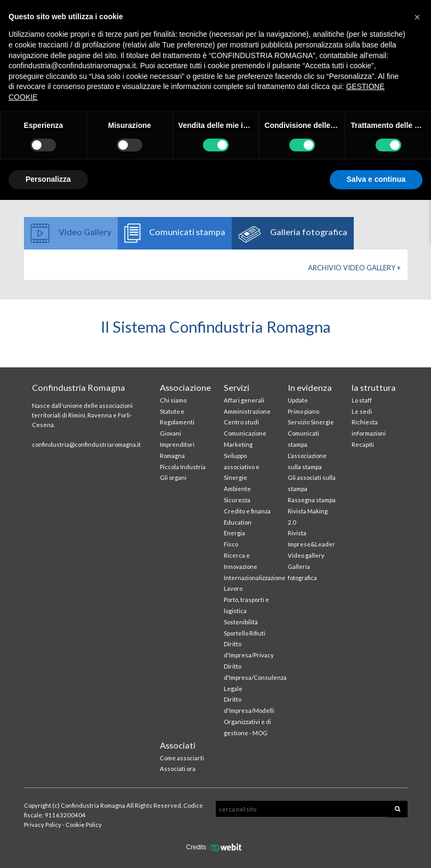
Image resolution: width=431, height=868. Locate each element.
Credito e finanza (247, 511)
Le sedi (362, 411)
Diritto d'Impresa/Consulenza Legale (255, 677)
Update (298, 400)
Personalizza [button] (48, 179)
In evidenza (310, 387)
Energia (234, 533)
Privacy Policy (43, 825)
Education (238, 522)
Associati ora (178, 769)
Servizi (237, 387)
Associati (178, 745)
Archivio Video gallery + (354, 268)
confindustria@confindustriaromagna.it (86, 444)
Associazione (185, 387)
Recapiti (363, 444)
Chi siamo (173, 400)
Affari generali (244, 400)
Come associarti (182, 758)
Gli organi (173, 477)
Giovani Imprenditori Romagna (177, 444)
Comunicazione (245, 433)
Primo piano (303, 411)
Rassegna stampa (312, 500)
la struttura (374, 387)
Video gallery (306, 555)
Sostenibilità (241, 622)
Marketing (238, 444)
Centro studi (241, 422)
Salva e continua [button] (376, 179)
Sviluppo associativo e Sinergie (242, 467)
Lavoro (233, 588)
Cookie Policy (84, 825)
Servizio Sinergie (311, 422)
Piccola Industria (183, 467)
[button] (417, 17)
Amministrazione (247, 411)
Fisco (231, 544)
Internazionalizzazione (255, 578)
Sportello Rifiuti (245, 633)
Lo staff (362, 400)
